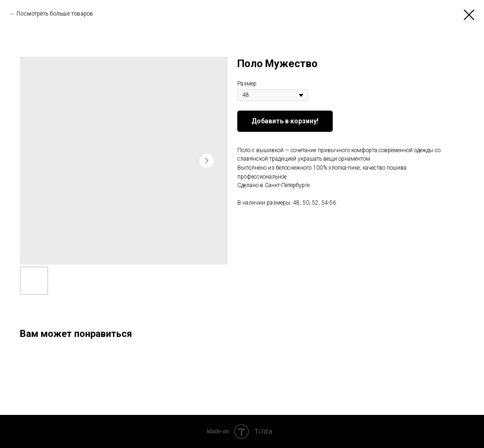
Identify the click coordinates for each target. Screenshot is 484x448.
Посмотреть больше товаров (55, 14)
